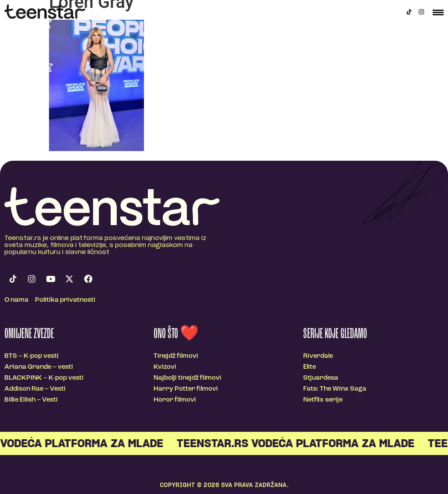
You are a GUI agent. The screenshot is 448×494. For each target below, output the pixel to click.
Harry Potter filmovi (186, 389)
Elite (310, 367)
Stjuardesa (321, 378)
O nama (16, 300)
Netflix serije (323, 400)
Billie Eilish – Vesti (31, 400)
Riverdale (318, 356)
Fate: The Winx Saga (335, 389)
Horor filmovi (175, 400)
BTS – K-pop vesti (31, 356)
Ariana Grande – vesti (39, 367)
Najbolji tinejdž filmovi (187, 378)
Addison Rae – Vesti (35, 389)
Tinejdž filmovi (176, 356)
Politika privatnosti (65, 300)
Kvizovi (165, 367)
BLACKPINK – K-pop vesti (44, 378)
